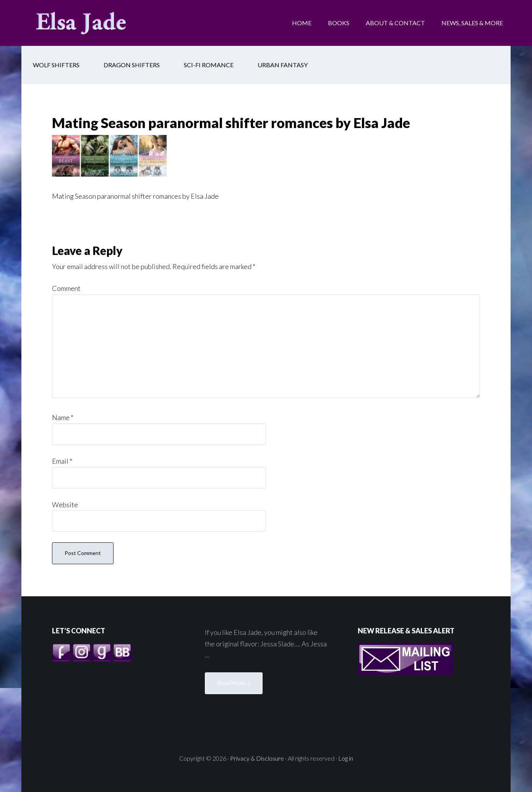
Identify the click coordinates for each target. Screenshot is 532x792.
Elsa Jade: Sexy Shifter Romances (83, 23)
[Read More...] (234, 683)
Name (63, 417)
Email (62, 461)
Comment (66, 288)
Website (65, 505)
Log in (346, 758)
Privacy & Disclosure (257, 758)
